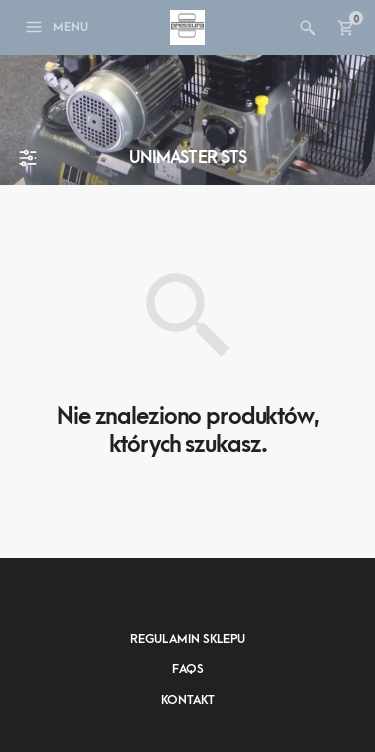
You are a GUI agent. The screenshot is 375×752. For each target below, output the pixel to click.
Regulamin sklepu (187, 639)
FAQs (188, 669)
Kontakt (188, 700)
